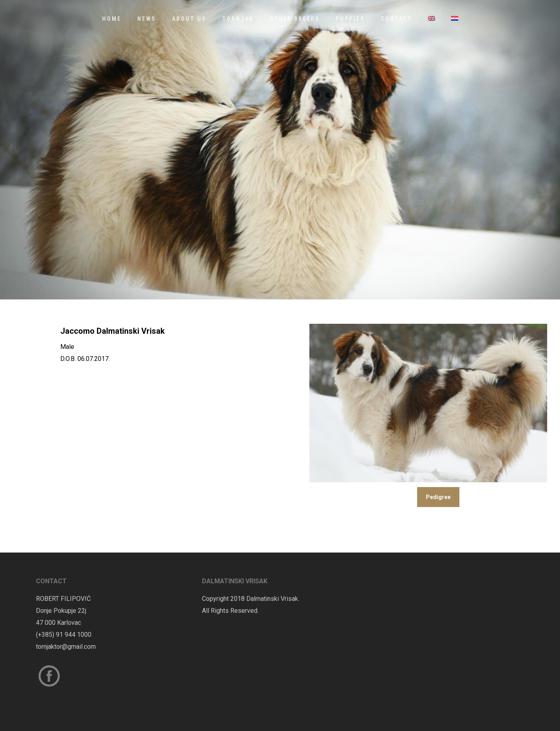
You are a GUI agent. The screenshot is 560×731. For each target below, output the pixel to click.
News (147, 19)
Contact (396, 19)
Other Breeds (295, 19)
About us (189, 19)
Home (112, 19)
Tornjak (238, 19)
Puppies (350, 19)
